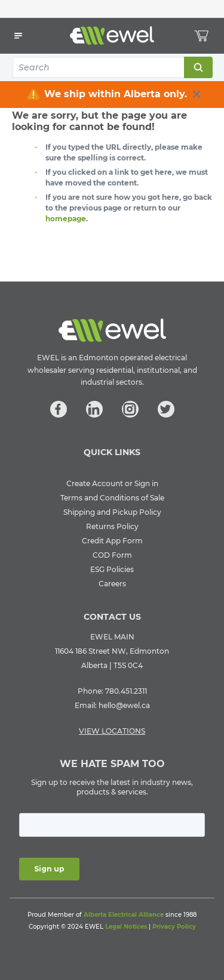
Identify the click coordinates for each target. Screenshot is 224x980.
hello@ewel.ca (124, 705)
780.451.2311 (126, 691)
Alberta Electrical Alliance (124, 915)
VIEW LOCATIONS (112, 731)
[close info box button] (197, 94)
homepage (66, 219)
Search (198, 67)
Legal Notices (126, 927)
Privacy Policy (174, 927)
